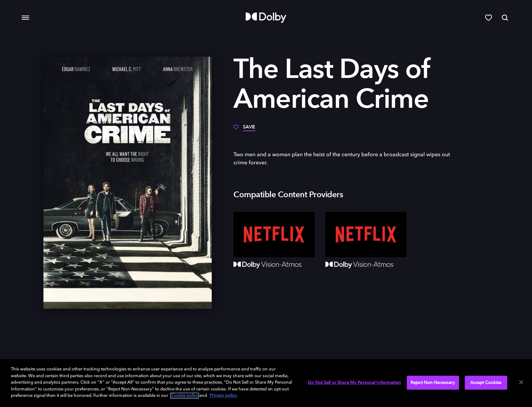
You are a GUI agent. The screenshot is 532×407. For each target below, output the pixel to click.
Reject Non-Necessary (433, 382)
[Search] (505, 18)
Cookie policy (185, 396)
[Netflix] (274, 235)
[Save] (244, 129)
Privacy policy (223, 396)
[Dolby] (266, 18)
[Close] (521, 382)
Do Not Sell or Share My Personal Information (354, 382)
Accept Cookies (486, 382)
